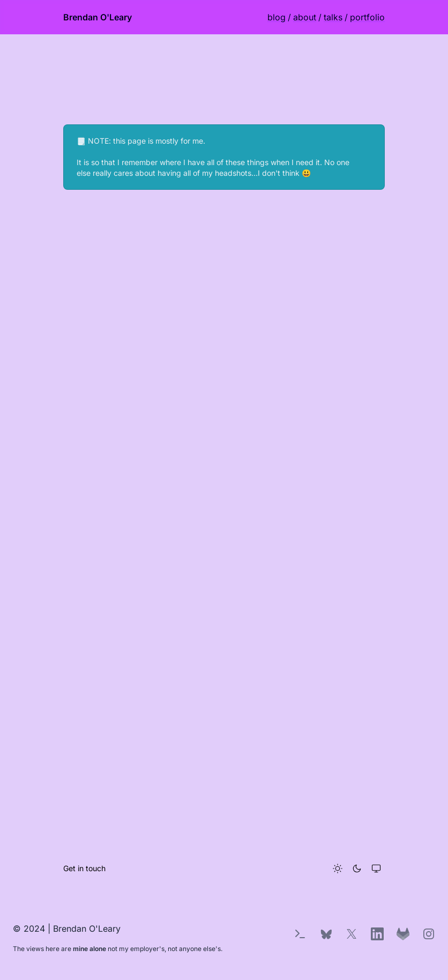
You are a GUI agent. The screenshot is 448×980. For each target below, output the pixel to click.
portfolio (367, 17)
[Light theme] (338, 868)
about (305, 17)
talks (333, 17)
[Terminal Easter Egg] (300, 934)
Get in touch (84, 868)
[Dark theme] (357, 868)
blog (277, 17)
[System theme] (376, 868)
